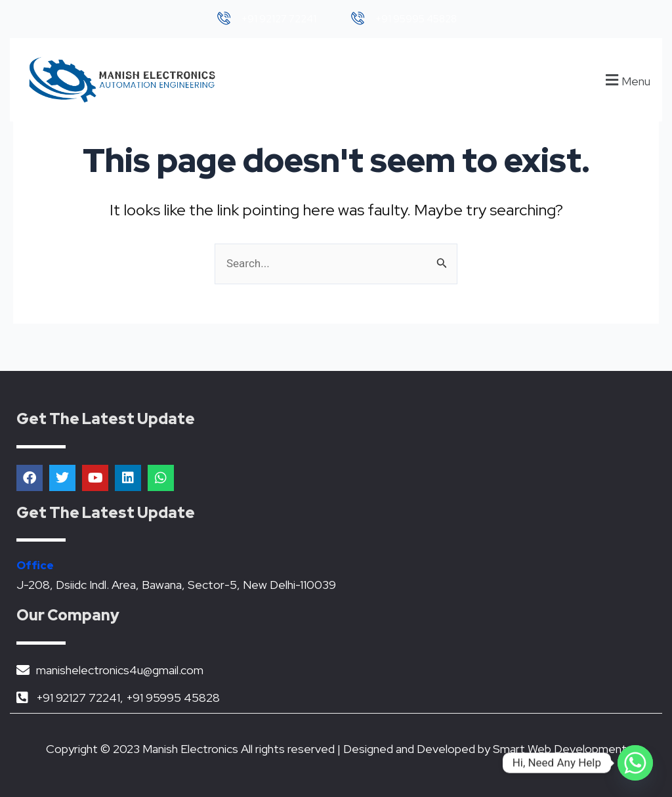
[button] (626, 80)
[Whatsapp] (635, 763)
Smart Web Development (560, 749)
